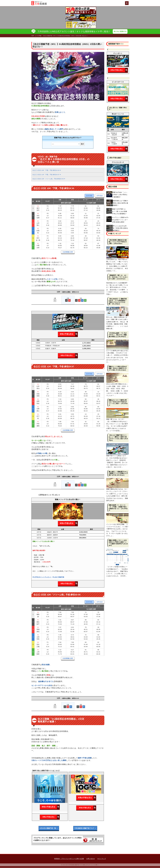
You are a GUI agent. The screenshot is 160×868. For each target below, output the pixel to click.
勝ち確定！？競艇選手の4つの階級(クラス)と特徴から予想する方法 (118, 474)
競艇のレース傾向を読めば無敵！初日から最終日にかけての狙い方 (118, 368)
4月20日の (49, 828)
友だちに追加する (121, 31)
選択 (82, 144)
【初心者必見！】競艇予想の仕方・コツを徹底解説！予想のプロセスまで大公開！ (118, 302)
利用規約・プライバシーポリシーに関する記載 (69, 859)
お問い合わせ (91, 859)
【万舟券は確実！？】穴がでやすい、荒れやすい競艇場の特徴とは (118, 335)
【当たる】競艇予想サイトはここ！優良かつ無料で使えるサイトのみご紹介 (118, 437)
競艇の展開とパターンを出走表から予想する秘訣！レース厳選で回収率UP (118, 542)
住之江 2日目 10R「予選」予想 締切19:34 (47, 171)
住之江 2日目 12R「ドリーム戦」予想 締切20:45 (49, 179)
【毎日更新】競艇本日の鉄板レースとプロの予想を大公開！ (118, 242)
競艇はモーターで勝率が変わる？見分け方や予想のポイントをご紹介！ (118, 402)
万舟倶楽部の (85, 828)
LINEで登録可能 (58, 577)
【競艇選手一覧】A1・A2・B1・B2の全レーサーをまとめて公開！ (118, 277)
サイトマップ (102, 859)
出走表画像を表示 (68, 252)
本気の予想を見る (69, 334)
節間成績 (100, 196)
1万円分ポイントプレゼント (42, 577)
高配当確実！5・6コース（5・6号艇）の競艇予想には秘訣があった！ (118, 507)
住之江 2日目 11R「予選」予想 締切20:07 (47, 175)
